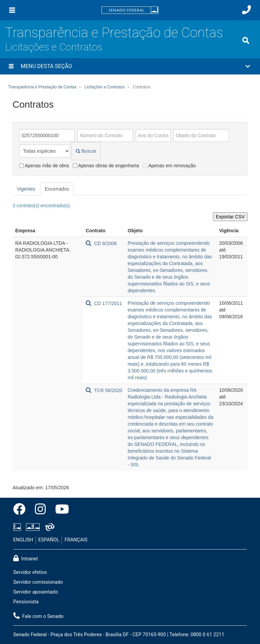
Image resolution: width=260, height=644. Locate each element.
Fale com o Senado (38, 616)
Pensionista (26, 602)
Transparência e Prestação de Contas (114, 33)
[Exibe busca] (246, 40)
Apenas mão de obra (44, 166)
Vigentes (26, 189)
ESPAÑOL (49, 540)
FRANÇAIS (76, 540)
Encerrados (57, 189)
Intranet (26, 558)
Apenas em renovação (169, 166)
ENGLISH (23, 540)
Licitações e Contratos (54, 47)
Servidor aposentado (36, 592)
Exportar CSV (230, 217)
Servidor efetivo (30, 572)
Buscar (86, 151)
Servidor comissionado (38, 582)
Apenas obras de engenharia (106, 166)
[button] (130, 66)
